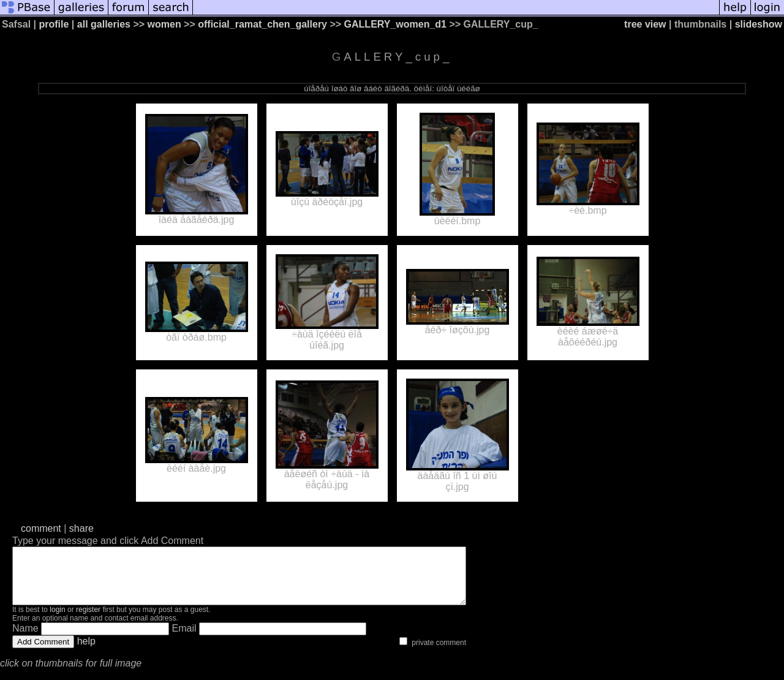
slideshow (759, 24)
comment (41, 528)
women (164, 24)
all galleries (104, 24)
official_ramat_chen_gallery (262, 24)
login (57, 621)
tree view (645, 24)
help (86, 652)
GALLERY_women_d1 (395, 24)
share (81, 528)
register (88, 621)
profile (54, 24)
